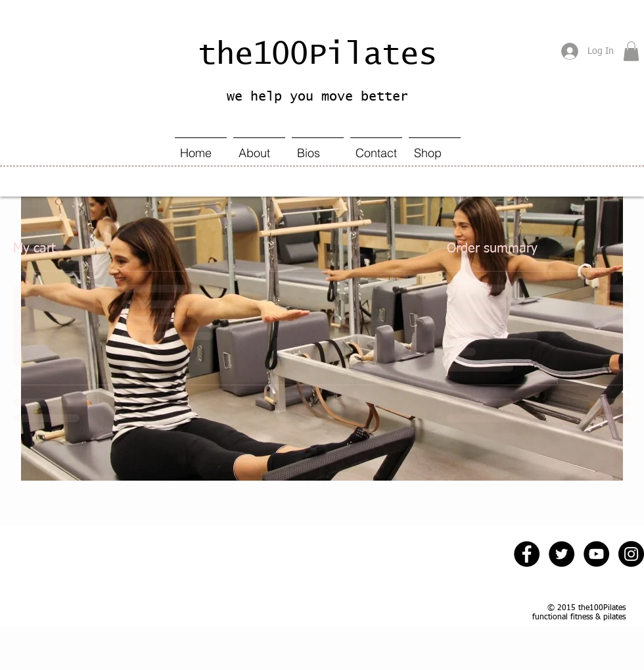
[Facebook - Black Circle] (527, 554)
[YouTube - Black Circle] (596, 554)
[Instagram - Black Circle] (631, 554)
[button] (631, 51)
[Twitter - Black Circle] (562, 554)
